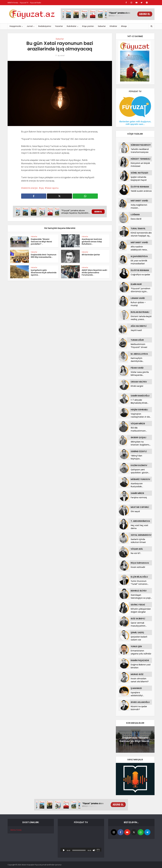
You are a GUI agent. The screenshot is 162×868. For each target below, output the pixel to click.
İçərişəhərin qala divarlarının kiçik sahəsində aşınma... (44, 273)
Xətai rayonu (52, 188)
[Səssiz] (94, 850)
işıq (42, 188)
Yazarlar (59, 26)
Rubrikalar (72, 26)
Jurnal (30, 26)
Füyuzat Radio (36, 3)
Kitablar (113, 26)
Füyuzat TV (24, 3)
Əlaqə (124, 26)
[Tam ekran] (98, 850)
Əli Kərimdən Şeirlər (91, 255)
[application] (81, 840)
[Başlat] (64, 850)
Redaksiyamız (45, 26)
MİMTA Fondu (13, 3)
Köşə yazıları (88, 26)
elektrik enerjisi (30, 188)
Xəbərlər (102, 26)
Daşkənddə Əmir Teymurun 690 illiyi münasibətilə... (44, 256)
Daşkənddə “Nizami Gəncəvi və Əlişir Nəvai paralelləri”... (41, 242)
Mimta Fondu (16, 830)
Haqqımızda (15, 26)
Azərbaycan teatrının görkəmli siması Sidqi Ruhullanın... (92, 242)
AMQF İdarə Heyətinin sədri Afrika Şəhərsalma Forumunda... (94, 273)
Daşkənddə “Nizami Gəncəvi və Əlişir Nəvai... (135, 739)
